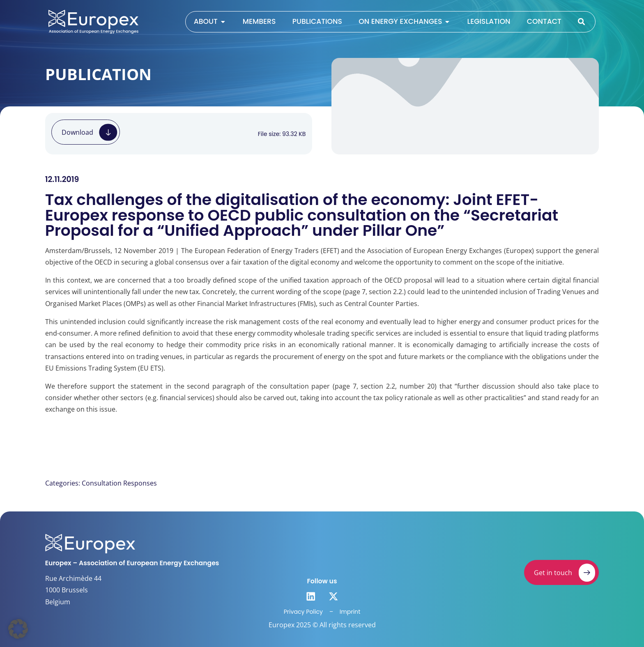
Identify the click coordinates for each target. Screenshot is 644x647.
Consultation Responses (119, 483)
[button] (18, 629)
